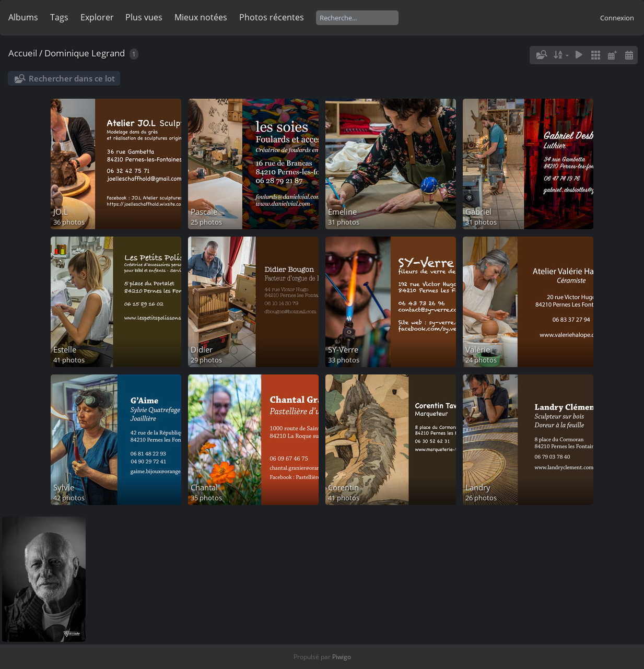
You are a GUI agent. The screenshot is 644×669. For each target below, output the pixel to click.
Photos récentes (272, 17)
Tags (59, 17)
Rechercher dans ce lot (72, 78)
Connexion (617, 18)
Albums (23, 17)
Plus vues (144, 17)
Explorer (97, 17)
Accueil (23, 53)
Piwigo (342, 657)
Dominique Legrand (85, 53)
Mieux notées (201, 17)
